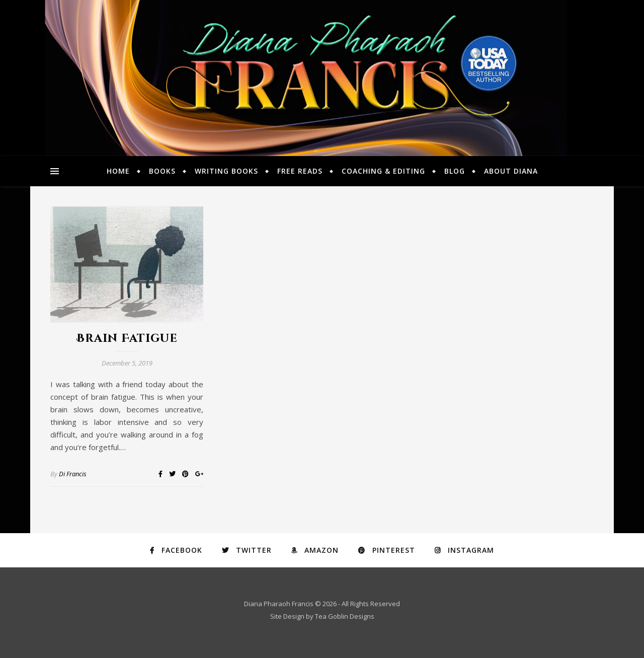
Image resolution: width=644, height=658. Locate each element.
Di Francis (73, 474)
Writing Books (226, 171)
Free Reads (300, 171)
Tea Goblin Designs (345, 616)
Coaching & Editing (383, 171)
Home (118, 171)
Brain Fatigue (127, 339)
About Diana (511, 171)
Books (162, 171)
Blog (455, 171)
